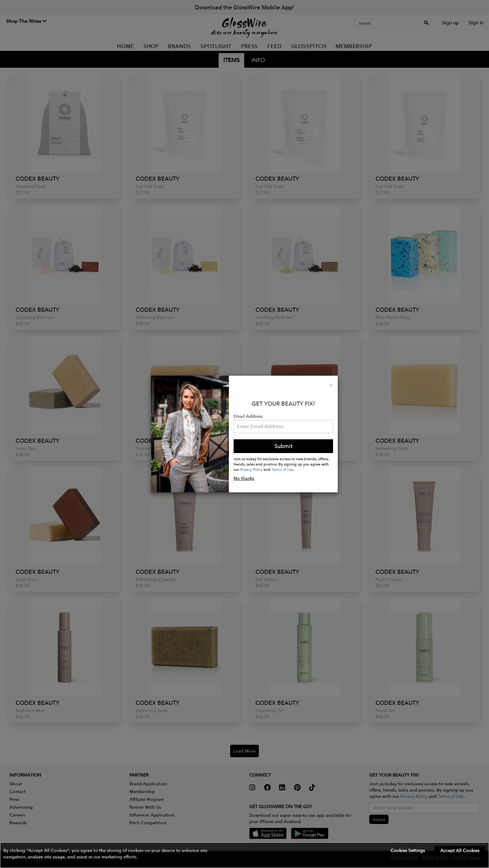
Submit (283, 446)
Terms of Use (282, 469)
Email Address (248, 416)
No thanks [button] (244, 478)
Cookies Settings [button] (408, 851)
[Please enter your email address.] (283, 427)
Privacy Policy (251, 469)
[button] (244, 855)
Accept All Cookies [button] (460, 851)
